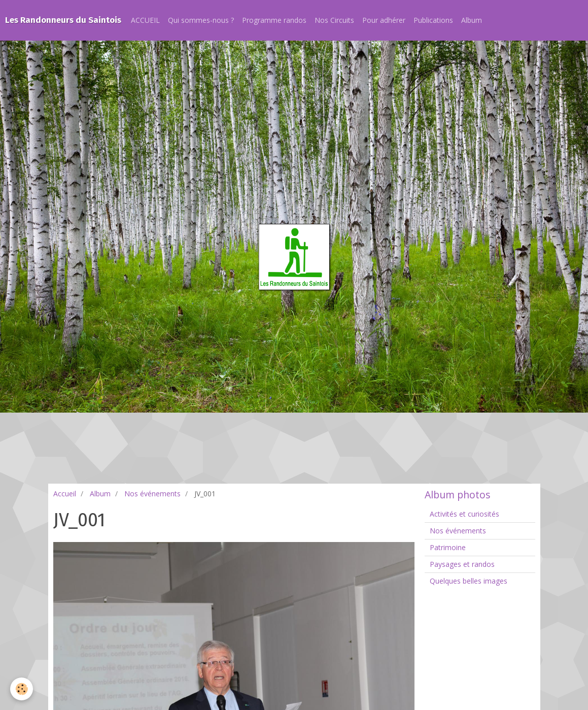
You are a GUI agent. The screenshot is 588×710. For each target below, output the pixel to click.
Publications (433, 20)
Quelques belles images (469, 581)
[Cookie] (22, 689)
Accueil (65, 494)
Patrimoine (448, 547)
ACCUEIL (145, 20)
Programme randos (274, 20)
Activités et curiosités (464, 514)
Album (472, 20)
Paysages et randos (462, 564)
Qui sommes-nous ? (201, 20)
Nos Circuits (334, 20)
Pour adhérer (384, 20)
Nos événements (152, 494)
